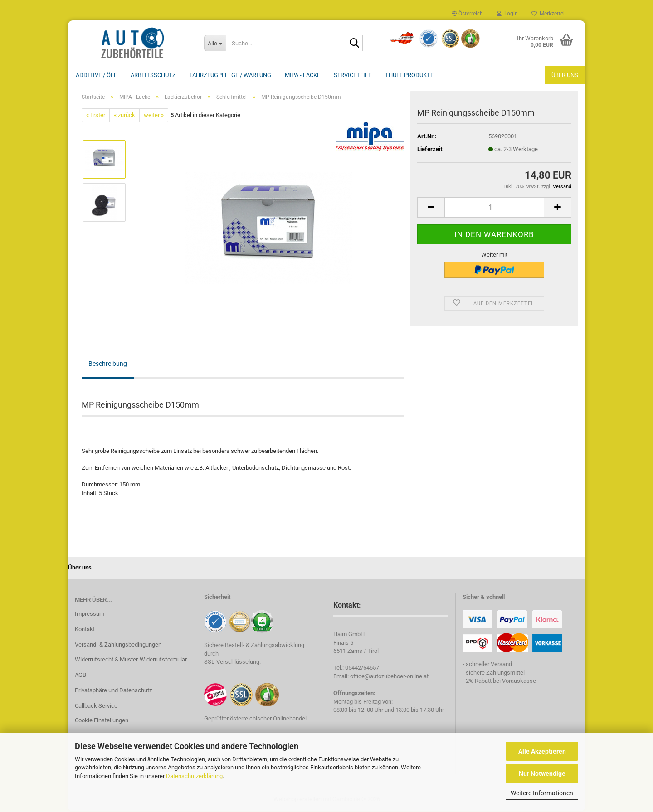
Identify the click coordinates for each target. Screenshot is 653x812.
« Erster (96, 116)
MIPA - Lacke (302, 75)
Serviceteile (353, 75)
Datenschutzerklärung (194, 776)
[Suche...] (215, 43)
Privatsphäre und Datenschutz (113, 691)
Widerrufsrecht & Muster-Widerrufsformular (131, 660)
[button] (467, 14)
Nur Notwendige (542, 773)
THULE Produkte (409, 75)
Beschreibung (108, 365)
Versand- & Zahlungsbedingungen (118, 645)
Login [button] (507, 14)
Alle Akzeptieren (542, 751)
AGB (80, 676)
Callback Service (96, 707)
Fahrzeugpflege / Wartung (230, 75)
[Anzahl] (494, 208)
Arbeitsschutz (153, 75)
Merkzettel (548, 14)
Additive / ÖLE (96, 75)
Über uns (565, 75)
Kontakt (85, 630)
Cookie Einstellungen (102, 721)
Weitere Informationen (542, 793)
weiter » (154, 116)
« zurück (124, 116)
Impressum (90, 615)
